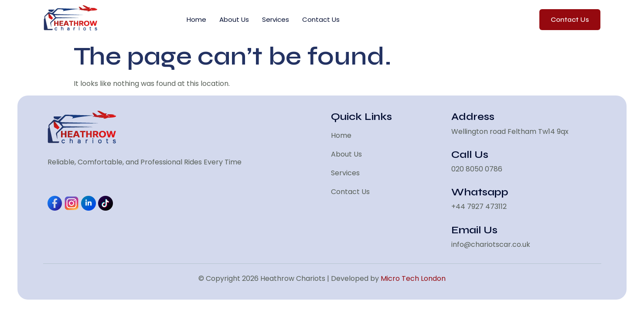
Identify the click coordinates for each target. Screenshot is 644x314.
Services (276, 19)
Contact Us (321, 19)
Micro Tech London (413, 278)
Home (196, 19)
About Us (234, 19)
